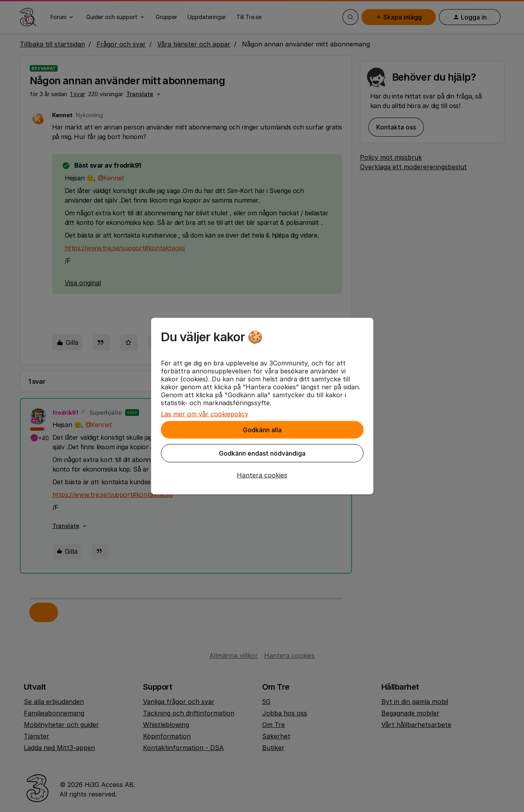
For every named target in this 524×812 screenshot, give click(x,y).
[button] (262, 475)
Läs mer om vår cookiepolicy (205, 414)
